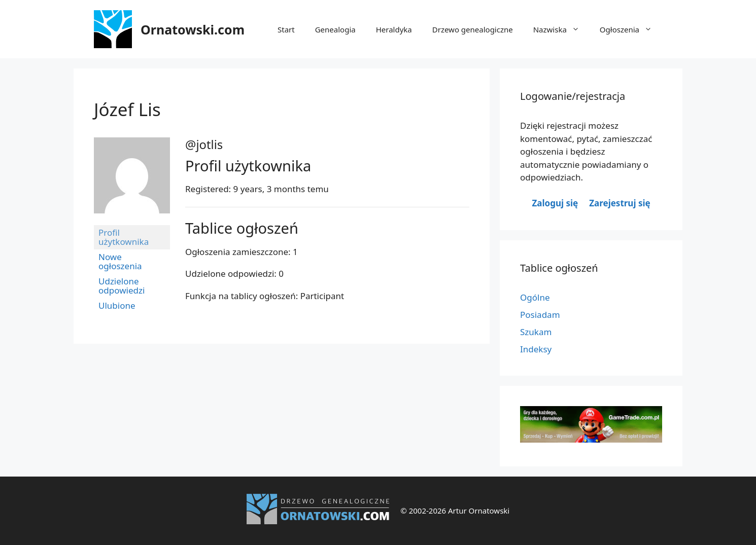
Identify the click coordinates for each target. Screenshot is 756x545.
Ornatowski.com (193, 29)
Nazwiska (561, 29)
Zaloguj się (555, 203)
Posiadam (540, 315)
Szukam (536, 332)
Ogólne (535, 297)
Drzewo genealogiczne (473, 29)
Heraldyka (394, 29)
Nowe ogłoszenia (120, 261)
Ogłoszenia (631, 29)
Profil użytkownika (124, 237)
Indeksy (536, 349)
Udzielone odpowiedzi (122, 286)
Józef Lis (127, 109)
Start (286, 29)
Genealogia (335, 29)
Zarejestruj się (620, 203)
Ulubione (117, 305)
